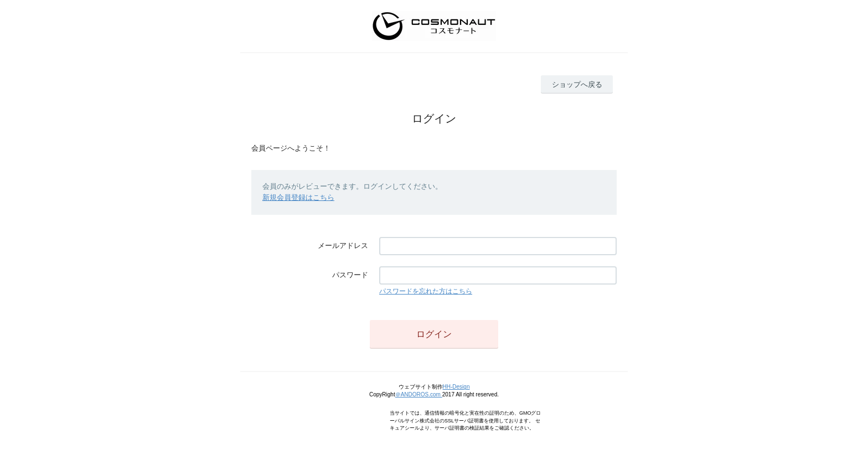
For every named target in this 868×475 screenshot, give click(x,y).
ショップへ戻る (577, 84)
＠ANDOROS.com (419, 394)
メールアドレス (343, 246)
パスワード (350, 275)
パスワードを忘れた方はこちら (426, 291)
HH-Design (456, 387)
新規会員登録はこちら (298, 197)
